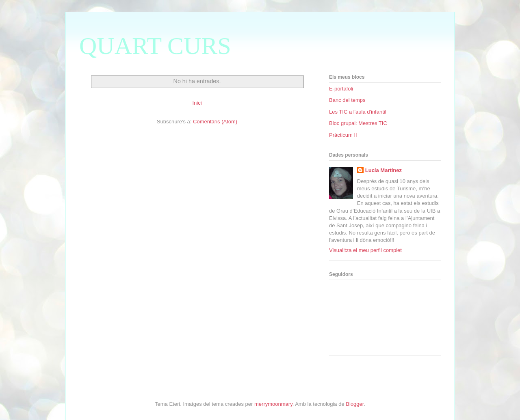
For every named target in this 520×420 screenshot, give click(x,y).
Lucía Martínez (383, 170)
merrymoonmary (273, 404)
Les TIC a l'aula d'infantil (358, 112)
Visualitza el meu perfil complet (365, 250)
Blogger (355, 404)
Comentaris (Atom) (215, 122)
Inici (197, 103)
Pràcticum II (343, 135)
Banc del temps (347, 100)
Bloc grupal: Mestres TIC (358, 123)
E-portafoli (341, 89)
